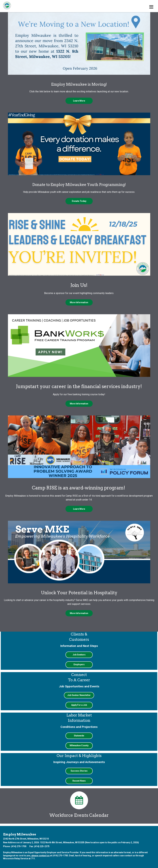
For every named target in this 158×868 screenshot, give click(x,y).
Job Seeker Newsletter (79, 695)
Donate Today (79, 201)
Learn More (79, 101)
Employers (79, 664)
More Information (79, 302)
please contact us (41, 856)
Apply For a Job (79, 705)
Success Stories (79, 771)
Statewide (79, 736)
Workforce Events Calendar (79, 805)
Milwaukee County (79, 745)
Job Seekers (79, 655)
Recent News (79, 781)
